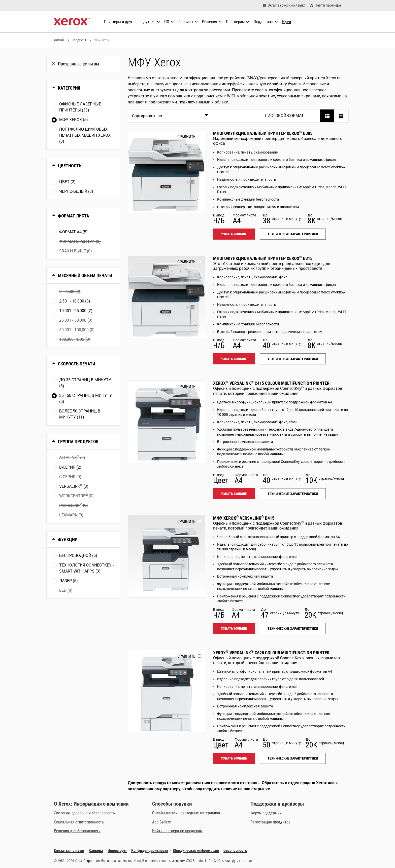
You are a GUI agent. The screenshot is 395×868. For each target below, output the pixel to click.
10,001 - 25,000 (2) (76, 311)
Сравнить (186, 137)
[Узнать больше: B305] (166, 172)
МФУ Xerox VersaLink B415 (244, 518)
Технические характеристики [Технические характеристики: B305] (293, 234)
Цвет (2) (67, 182)
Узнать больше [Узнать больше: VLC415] (234, 494)
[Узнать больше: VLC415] (166, 422)
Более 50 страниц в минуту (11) (80, 414)
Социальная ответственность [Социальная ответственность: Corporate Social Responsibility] (79, 822)
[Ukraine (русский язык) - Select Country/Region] (284, 5)
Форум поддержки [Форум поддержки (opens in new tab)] (266, 813)
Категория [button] (69, 88)
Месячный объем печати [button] (85, 275)
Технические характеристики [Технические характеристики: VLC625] (293, 758)
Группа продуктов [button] (78, 442)
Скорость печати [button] (77, 364)
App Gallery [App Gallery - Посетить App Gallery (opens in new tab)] (161, 822)
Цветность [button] (70, 166)
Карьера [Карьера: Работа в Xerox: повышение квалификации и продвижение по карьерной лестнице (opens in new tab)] (96, 851)
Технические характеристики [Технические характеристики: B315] (293, 359)
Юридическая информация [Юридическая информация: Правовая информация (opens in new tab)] (196, 851)
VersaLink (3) (74, 486)
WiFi (231, 96)
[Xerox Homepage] (72, 22)
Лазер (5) (69, 581)
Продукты (79, 40)
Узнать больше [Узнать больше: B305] (234, 234)
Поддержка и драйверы (277, 804)
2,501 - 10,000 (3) (75, 301)
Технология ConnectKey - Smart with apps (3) (86, 568)
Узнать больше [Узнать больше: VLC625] (234, 758)
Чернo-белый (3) (76, 191)
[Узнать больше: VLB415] (166, 557)
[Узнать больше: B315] (166, 297)
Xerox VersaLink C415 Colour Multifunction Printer (271, 383)
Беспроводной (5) (78, 556)
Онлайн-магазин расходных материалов (186, 813)
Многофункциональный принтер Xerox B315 (263, 258)
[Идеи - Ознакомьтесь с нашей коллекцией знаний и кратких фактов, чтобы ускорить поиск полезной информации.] (287, 22)
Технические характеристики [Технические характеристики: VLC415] (293, 494)
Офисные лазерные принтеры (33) (80, 107)
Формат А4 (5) (73, 232)
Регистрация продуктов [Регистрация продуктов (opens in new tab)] (270, 822)
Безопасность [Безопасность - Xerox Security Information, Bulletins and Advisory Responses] (235, 851)
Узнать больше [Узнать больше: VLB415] (234, 628)
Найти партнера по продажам (177, 831)
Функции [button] (68, 539)
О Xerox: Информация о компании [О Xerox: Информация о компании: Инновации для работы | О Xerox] (91, 804)
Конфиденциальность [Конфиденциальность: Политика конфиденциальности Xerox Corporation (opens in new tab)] (150, 851)
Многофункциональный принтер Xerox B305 (263, 133)
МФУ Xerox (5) (74, 120)
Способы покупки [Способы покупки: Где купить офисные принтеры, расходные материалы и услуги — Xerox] (172, 804)
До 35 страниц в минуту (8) (85, 383)
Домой (59, 40)
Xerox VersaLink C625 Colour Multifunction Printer (271, 653)
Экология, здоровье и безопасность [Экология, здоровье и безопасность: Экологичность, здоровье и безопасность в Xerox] (84, 813)
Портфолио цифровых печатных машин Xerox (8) (85, 135)
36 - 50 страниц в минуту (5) (86, 399)
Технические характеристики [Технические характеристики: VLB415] (293, 628)
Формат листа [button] (74, 216)
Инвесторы (117, 851)
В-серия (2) (70, 467)
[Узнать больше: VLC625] (166, 691)
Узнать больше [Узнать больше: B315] (234, 359)
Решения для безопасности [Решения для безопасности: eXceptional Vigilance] (77, 831)
